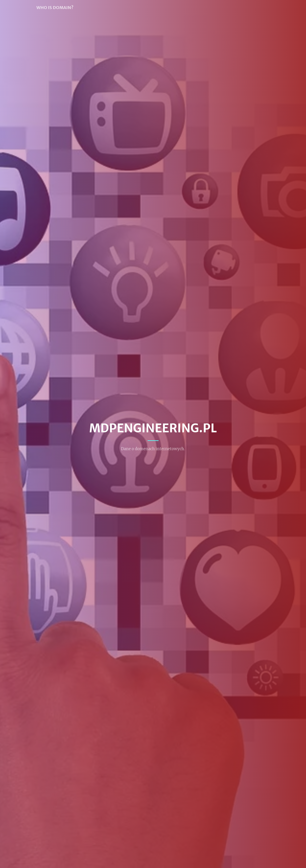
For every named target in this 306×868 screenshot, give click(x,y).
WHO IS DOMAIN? (55, 7)
